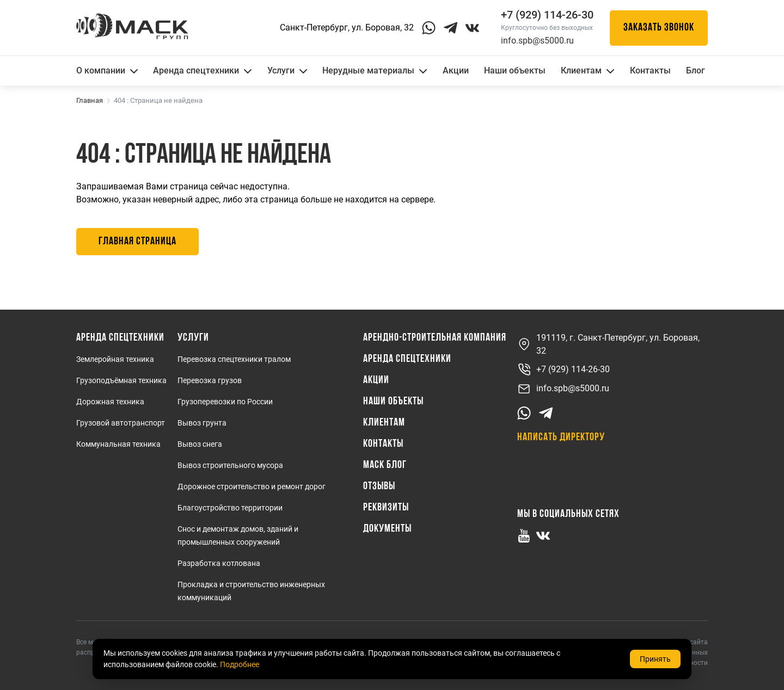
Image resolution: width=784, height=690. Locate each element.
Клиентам (587, 70)
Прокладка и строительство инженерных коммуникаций (251, 591)
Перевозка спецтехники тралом (234, 359)
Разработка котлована (219, 563)
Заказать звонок (659, 28)
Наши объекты (515, 70)
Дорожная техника (110, 402)
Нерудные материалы (375, 70)
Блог (696, 70)
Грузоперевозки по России (225, 402)
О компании (107, 70)
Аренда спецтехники (202, 70)
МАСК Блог (385, 465)
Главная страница (137, 242)
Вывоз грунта (202, 423)
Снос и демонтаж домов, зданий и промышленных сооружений (238, 535)
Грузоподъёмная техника (121, 380)
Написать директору (561, 438)
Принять (655, 659)
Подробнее (240, 664)
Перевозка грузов (210, 380)
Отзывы (379, 486)
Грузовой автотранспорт (121, 423)
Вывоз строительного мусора (230, 465)
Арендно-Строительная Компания (435, 338)
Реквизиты (386, 508)
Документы (387, 529)
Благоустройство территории (230, 508)
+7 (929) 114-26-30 (563, 370)
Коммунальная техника (118, 444)
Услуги (287, 70)
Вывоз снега (200, 444)
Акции (456, 70)
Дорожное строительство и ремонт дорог (252, 486)
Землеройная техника (115, 359)
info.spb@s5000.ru (537, 41)
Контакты (650, 70)
